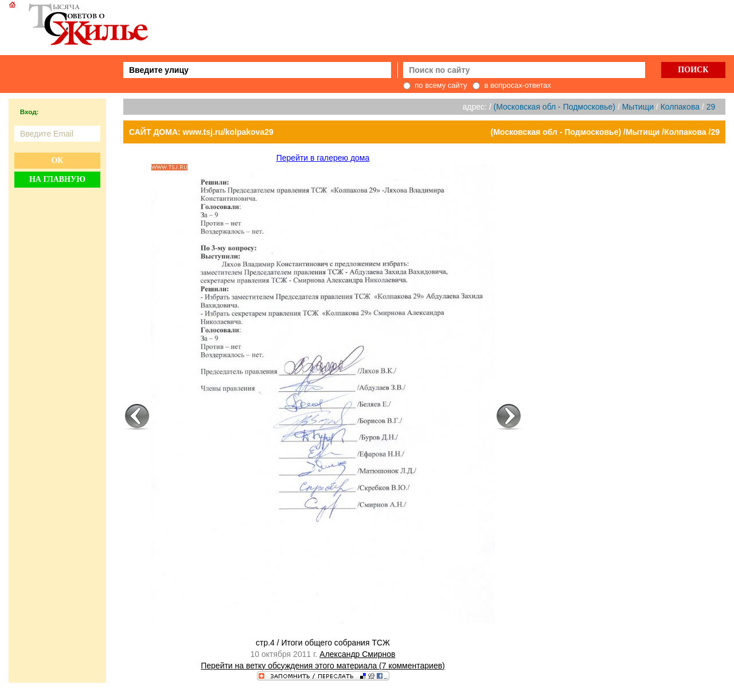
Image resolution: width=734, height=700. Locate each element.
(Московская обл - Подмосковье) (555, 107)
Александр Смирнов (357, 654)
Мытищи (638, 107)
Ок (57, 160)
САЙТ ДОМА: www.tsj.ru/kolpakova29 (201, 132)
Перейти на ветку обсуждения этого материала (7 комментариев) (323, 666)
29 (711, 107)
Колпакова (680, 107)
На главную (57, 179)
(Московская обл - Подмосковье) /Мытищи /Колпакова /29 (606, 132)
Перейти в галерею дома (323, 158)
